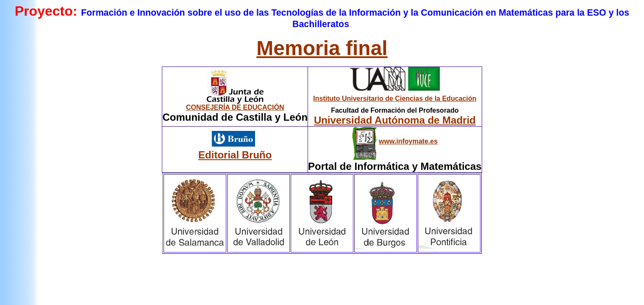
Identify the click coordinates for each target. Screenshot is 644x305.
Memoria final (322, 48)
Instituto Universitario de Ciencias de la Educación (395, 98)
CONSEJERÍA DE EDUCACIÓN (235, 107)
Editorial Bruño (235, 155)
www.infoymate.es (408, 141)
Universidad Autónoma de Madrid (395, 120)
